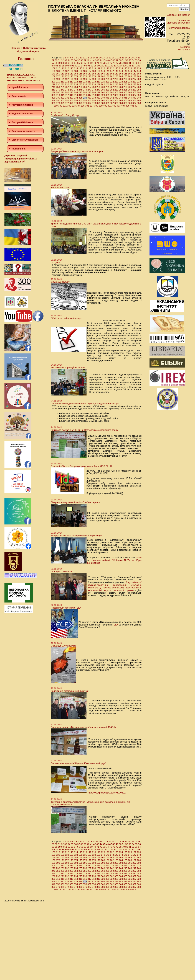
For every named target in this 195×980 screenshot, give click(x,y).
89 (66, 66)
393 (74, 106)
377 (89, 103)
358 (94, 100)
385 (125, 103)
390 (60, 106)
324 (121, 95)
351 (62, 100)
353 (72, 100)
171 (62, 76)
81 (130, 63)
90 (69, 66)
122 (112, 68)
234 (76, 84)
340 (103, 98)
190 (58, 79)
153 (72, 74)
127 (134, 68)
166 (130, 74)
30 (56, 60)
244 (121, 84)
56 (139, 60)
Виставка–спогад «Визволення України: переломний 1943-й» (84, 727)
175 (80, 76)
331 (62, 98)
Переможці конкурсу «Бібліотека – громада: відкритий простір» (85, 404)
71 (98, 63)
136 (85, 71)
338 (94, 98)
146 (130, 71)
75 (111, 63)
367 (134, 100)
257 (89, 87)
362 (112, 100)
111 (62, 68)
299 (98, 92)
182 (112, 76)
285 (125, 90)
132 (67, 71)
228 (139, 82)
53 (130, 60)
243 (117, 84)
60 (62, 63)
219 (98, 82)
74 (107, 63)
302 (112, 92)
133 (72, 71)
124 (121, 68)
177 (89, 76)
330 (58, 98)
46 (107, 60)
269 (54, 90)
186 (130, 76)
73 (104, 63)
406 (132, 106)
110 (58, 68)
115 (80, 68)
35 (72, 60)
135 (80, 71)
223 (117, 82)
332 (67, 98)
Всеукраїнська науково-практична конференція (76, 535)
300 (103, 92)
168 (139, 74)
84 (139, 63)
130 (58, 71)
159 (98, 74)
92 (76, 66)
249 (54, 87)
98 (95, 66)
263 (117, 87)
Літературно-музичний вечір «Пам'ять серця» (75, 502)
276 (85, 90)
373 (72, 103)
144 (121, 71)
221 (107, 82)
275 (80, 90)
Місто (139, 558)
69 (91, 63)
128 (139, 68)
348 (139, 98)
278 (94, 90)
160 (103, 74)
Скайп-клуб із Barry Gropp (65, 115)
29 (53, 60)
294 (76, 92)
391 (65, 106)
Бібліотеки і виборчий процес (66, 318)
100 (102, 66)
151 (62, 74)
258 (94, 87)
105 (125, 66)
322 (112, 95)
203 (117, 79)
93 (79, 66)
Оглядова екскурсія (61, 572)
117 (89, 68)
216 (85, 82)
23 (123, 58)
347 (134, 98)
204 (121, 79)
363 (117, 100)
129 (54, 71)
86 (57, 66)
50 (120, 60)
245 (125, 84)
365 (125, 100)
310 (58, 95)
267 (134, 87)
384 (121, 103)
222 (112, 82)
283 (117, 90)
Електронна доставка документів (179, 21)
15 (97, 58)
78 (120, 63)
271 (62, 90)
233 (72, 84)
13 (91, 58)
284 (121, 90)
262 (112, 87)
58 (56, 63)
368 (139, 100)
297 (89, 92)
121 (107, 68)
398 (96, 106)
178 (94, 76)
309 (54, 95)
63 (72, 63)
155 (80, 74)
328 (139, 95)
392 (69, 106)
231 (62, 84)
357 (89, 100)
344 (121, 98)
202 (112, 79)
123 (117, 68)
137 (89, 71)
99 (98, 66)
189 (54, 79)
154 (76, 74)
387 (134, 103)
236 (85, 84)
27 (136, 58)
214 (76, 82)
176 (85, 76)
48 (114, 60)
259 (98, 87)
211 (62, 82)
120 (103, 68)
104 (120, 66)
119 (98, 68)
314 (76, 95)
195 (80, 79)
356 (85, 100)
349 (54, 100)
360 (103, 100)
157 (89, 74)
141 (107, 71)
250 (58, 87)
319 (98, 95)
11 (84, 58)
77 (117, 63)
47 (111, 60)
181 (107, 76)
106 (129, 66)
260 (103, 87)
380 (103, 103)
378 (94, 103)
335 (80, 98)
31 (59, 60)
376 (85, 103)
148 (139, 71)
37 (78, 60)
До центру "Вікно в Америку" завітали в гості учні (77, 151)
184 (121, 76)
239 (98, 84)
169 (54, 76)
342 (112, 98)
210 (58, 82)
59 (59, 63)
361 (107, 100)
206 (130, 79)
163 (117, 74)
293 (72, 92)
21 (116, 58)
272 (67, 90)
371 (62, 103)
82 (133, 63)
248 (139, 84)
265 (125, 87)
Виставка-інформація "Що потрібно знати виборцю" (78, 763)
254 (76, 87)
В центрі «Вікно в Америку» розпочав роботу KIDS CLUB (81, 466)
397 (92, 106)
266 (130, 87)
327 (134, 95)
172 (67, 76)
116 (85, 68)
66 (82, 63)
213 (72, 82)
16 (100, 58)
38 (82, 60)
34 (69, 60)
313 (72, 95)
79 (123, 63)
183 (117, 76)
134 (76, 71)
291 (62, 92)
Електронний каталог (178, 15)
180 (103, 76)
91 (73, 66)
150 (58, 74)
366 (130, 100)
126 (130, 68)
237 (89, 84)
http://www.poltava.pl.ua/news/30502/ (107, 793)
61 (66, 63)
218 (94, 82)
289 (54, 92)
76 (114, 63)
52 (126, 60)
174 (76, 76)
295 (80, 92)
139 (98, 71)
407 (137, 106)
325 (125, 95)
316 (85, 95)
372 (67, 103)
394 (78, 106)
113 (72, 68)
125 (125, 68)
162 (112, 74)
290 (58, 92)
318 (94, 95)
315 (80, 95)
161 (107, 74)
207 (134, 79)
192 (67, 79)
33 (66, 60)
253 (72, 87)
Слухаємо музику (60, 282)
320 (103, 95)
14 (94, 58)
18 (107, 58)
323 (117, 95)
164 (121, 74)
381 (107, 103)
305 (125, 92)
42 (95, 60)
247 (134, 84)
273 (72, 90)
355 (80, 100)
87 (60, 66)
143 (117, 71)
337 (89, 98)
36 (75, 60)
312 (67, 95)
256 (85, 87)
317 (89, 95)
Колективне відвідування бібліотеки (70, 691)
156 (85, 74)
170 (58, 76)
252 (67, 87)
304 (121, 92)
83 (136, 63)
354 (76, 100)
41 (91, 60)
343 (116, 98)
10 (81, 58)
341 (107, 98)
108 (138, 66)
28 (139, 58)
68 (88, 63)
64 (75, 63)
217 (89, 82)
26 (132, 58)
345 (125, 98)
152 (67, 74)
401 (110, 106)
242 (112, 84)
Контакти (185, 47)
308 (139, 92)
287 (134, 90)
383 (117, 103)
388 (139, 103)
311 (62, 95)
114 (76, 68)
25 (129, 58)
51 (123, 60)
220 (103, 82)
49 (117, 60)
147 (134, 71)
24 (126, 58)
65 (78, 63)
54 (133, 60)
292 (67, 92)
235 (80, 84)
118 (94, 68)
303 (117, 92)
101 (107, 66)
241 (107, 84)
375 (80, 103)
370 (58, 103)
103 (116, 66)
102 (111, 66)
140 (103, 71)
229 (54, 84)
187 (134, 76)
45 (104, 60)
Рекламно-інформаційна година (68, 367)
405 (128, 106)
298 (94, 92)
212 (67, 82)
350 (58, 100)
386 (130, 103)
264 (121, 87)
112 (67, 68)
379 (98, 103)
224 (121, 82)
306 (130, 92)
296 (85, 92)
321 (107, 95)
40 (88, 60)
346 (130, 98)
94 (82, 66)
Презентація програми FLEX (66, 608)
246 (130, 84)
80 (126, 63)
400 (105, 106)
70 (95, 63)
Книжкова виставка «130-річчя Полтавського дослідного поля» (84, 430)
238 (94, 84)
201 (107, 79)
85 (54, 66)
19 (110, 58)
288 (139, 90)
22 (120, 58)
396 (87, 106)
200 (103, 79)
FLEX (115, 625)
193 (72, 79)
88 (63, 66)
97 (92, 66)
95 (85, 66)
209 (54, 82)
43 (98, 60)
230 (58, 84)
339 (98, 98)
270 (58, 90)
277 (89, 90)
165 (125, 74)
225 (125, 82)
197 (89, 79)
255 (80, 87)
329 (54, 98)
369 (54, 103)
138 (94, 71)
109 (54, 68)
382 (112, 103)
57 (53, 63)
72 (101, 63)
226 (130, 82)
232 (67, 84)
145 (125, 71)
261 (107, 87)
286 (130, 90)
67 (85, 63)
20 (113, 58)
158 (94, 74)
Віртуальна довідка (179, 28)
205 (125, 79)
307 (134, 92)
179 (98, 76)
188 (139, 76)
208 (139, 79)
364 (121, 100)
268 (139, 87)
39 (85, 60)
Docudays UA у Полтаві (63, 646)
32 (62, 60)
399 (101, 106)
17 (103, 58)
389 (56, 106)
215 (80, 82)
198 (94, 79)
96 (89, 66)
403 (119, 106)
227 (134, 82)
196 (85, 79)
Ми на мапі (184, 50)
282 (112, 90)
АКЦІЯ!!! (55, 263)
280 (103, 90)
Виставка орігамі (60, 188)
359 (98, 100)
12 (87, 58)
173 (72, 76)
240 (103, 84)
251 (62, 87)
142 (112, 71)
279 (98, 90)
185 (125, 76)
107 (134, 66)
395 (83, 106)
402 (114, 106)
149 (54, 74)
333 (72, 98)
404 (123, 106)
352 (67, 100)
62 (69, 63)
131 (62, 71)
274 (76, 90)
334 (76, 98)
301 (107, 92)
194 (76, 79)
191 (62, 79)
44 (101, 60)
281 (107, 90)
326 (130, 95)
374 (76, 103)
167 (134, 74)
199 (98, 79)
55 (136, 60)
